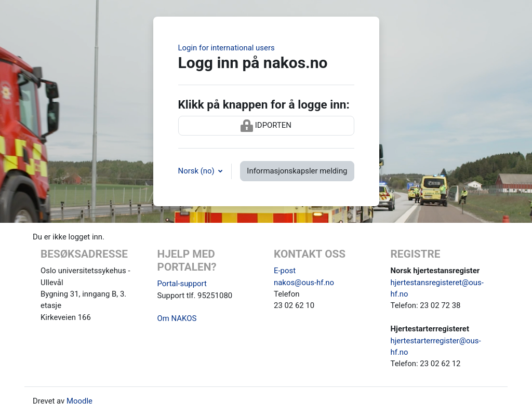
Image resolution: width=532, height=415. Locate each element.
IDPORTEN (266, 126)
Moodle (79, 401)
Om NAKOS (177, 318)
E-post (285, 271)
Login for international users (227, 48)
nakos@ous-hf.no (304, 283)
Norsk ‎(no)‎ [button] (197, 171)
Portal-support (182, 284)
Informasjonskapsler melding (297, 171)
